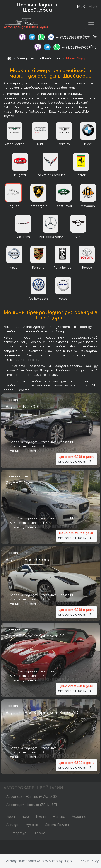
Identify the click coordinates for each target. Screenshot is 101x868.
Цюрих (39, 834)
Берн (11, 817)
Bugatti (20, 176)
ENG (93, 7)
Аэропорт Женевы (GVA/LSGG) (32, 797)
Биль (25, 817)
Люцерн (13, 825)
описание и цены (77, 459)
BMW (88, 145)
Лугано (32, 825)
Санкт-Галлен (57, 825)
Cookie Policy (89, 861)
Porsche (38, 268)
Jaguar (13, 206)
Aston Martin (15, 145)
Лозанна (79, 817)
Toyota (87, 268)
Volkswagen (39, 299)
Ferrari (81, 176)
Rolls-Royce (63, 268)
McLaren (23, 237)
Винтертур (17, 834)
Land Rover (64, 206)
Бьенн (41, 817)
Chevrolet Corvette (51, 176)
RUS (81, 7)
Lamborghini (38, 206)
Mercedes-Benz (51, 237)
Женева (59, 817)
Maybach (88, 206)
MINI (78, 237)
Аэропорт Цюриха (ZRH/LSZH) (33, 805)
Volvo (63, 299)
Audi (40, 145)
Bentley (64, 145)
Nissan (14, 268)
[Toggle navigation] (91, 25)
